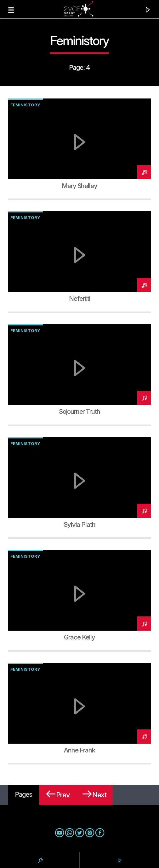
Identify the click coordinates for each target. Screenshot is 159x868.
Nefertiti (80, 298)
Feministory (25, 105)
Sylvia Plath (79, 524)
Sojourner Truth (79, 411)
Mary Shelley (80, 186)
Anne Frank (79, 750)
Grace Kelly (79, 637)
